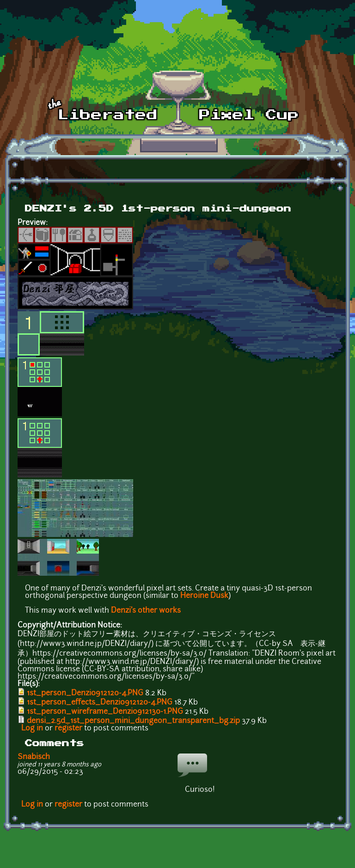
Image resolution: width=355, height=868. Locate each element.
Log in (32, 729)
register (68, 729)
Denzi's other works (146, 611)
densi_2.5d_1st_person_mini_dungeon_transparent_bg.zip (133, 721)
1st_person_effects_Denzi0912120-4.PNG (100, 703)
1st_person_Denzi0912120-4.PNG (85, 693)
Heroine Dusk (204, 596)
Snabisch (34, 757)
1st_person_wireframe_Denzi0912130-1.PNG (105, 712)
